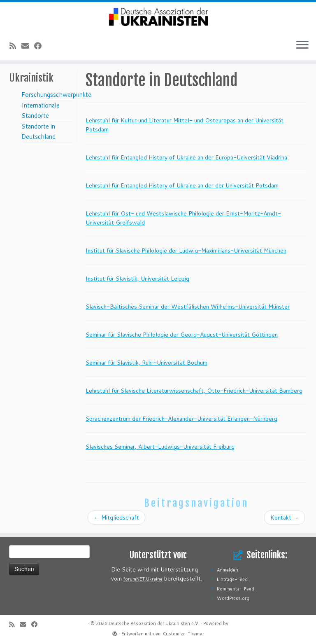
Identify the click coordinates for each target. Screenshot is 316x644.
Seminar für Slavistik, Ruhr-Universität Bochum (146, 363)
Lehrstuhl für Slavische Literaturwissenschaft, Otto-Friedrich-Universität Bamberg (194, 391)
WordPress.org (233, 598)
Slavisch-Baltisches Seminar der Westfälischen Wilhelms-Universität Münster (188, 307)
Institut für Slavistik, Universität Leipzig (137, 279)
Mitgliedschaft (116, 518)
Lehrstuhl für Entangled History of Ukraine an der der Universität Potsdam (182, 185)
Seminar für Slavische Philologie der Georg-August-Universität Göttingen (182, 335)
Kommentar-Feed (236, 589)
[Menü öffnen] (302, 45)
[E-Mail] (28, 46)
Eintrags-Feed (232, 579)
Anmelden (228, 570)
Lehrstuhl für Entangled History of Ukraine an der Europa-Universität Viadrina (186, 157)
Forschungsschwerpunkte (56, 95)
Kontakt (285, 518)
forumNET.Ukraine (143, 579)
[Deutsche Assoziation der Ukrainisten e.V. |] (158, 17)
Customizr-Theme (182, 634)
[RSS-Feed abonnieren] (15, 46)
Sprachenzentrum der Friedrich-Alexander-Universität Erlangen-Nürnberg (181, 419)
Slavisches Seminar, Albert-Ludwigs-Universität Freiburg (160, 447)
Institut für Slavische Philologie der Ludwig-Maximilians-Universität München (186, 251)
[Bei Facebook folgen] (41, 46)
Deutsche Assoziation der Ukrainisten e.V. (154, 623)
